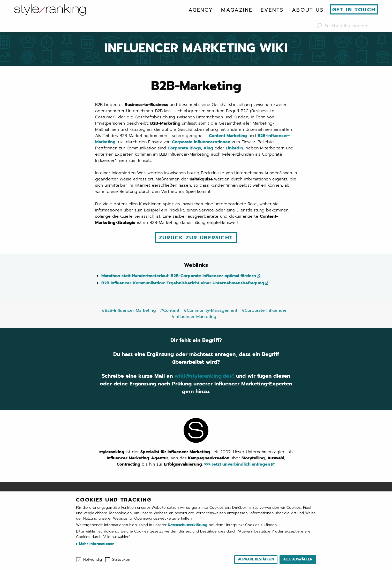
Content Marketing (228, 136)
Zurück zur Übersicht (196, 238)
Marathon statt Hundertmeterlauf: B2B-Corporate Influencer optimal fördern (179, 276)
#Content (170, 310)
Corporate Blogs (184, 148)
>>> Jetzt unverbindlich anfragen (237, 464)
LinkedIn (234, 148)
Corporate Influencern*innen (201, 142)
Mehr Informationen (96, 544)
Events (272, 10)
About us (308, 10)
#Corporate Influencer (264, 310)
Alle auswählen (298, 559)
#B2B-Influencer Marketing (129, 310)
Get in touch (354, 10)
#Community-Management (210, 310)
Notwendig (93, 560)
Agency (201, 10)
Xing (208, 148)
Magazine (237, 10)
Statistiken (121, 560)
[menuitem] (201, 10)
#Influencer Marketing (194, 317)
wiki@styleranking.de (202, 376)
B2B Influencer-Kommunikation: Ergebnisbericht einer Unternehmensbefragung (183, 283)
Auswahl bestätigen (256, 559)
